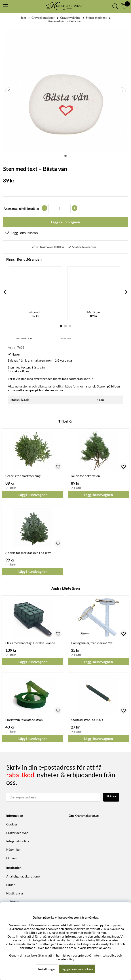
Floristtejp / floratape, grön (24, 720)
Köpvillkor (14, 849)
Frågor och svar (17, 833)
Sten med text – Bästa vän (64, 21)
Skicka (111, 796)
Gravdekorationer (43, 18)
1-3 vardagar (64, 360)
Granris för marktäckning (23, 476)
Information (24, 338)
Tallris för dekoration (85, 476)
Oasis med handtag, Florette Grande (30, 643)
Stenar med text (96, 18)
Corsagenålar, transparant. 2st (92, 643)
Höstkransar (15, 893)
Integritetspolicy (18, 841)
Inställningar (47, 969)
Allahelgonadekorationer (24, 876)
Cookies (12, 824)
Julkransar (14, 901)
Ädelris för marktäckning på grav (28, 553)
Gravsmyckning (70, 18)
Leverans (65, 338)
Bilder (11, 885)
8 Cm (100, 400)
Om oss (11, 858)
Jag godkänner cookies (77, 969)
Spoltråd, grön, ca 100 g (87, 720)
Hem (23, 18)
